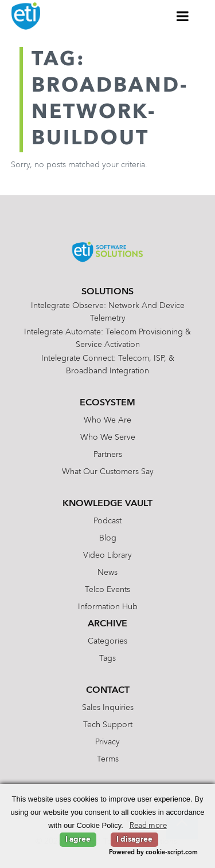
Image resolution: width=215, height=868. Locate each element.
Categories (107, 641)
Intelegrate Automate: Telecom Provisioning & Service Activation (107, 338)
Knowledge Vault (107, 504)
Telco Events (107, 590)
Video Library (107, 555)
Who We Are (107, 420)
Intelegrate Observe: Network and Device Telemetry (108, 312)
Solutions (107, 292)
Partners (108, 455)
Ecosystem (107, 403)
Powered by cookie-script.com (153, 853)
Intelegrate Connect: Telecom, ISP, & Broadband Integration (108, 365)
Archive (107, 624)
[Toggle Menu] (183, 16)
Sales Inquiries (108, 708)
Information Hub (108, 607)
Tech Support (108, 725)
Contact (108, 691)
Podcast (107, 521)
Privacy (107, 742)
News (107, 573)
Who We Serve (108, 437)
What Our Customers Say (108, 472)
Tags (107, 658)
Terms (108, 759)
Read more (148, 826)
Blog (108, 538)
